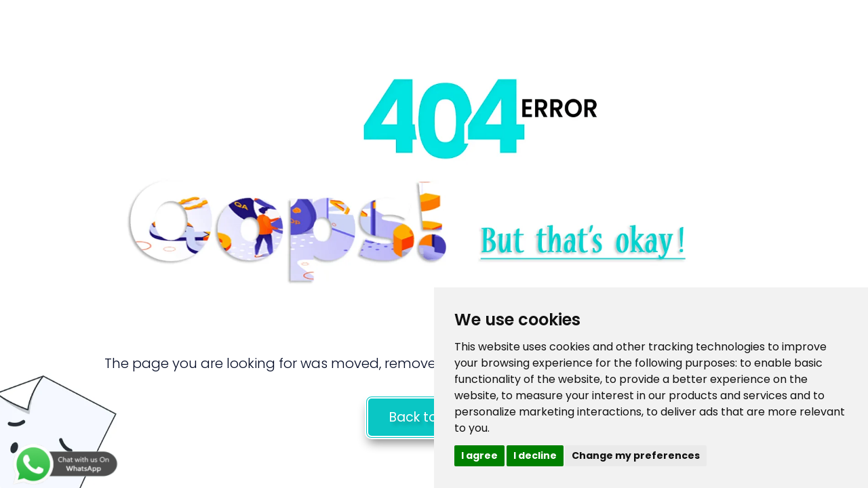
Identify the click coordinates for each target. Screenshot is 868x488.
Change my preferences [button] (636, 455)
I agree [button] (479, 455)
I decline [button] (535, 455)
